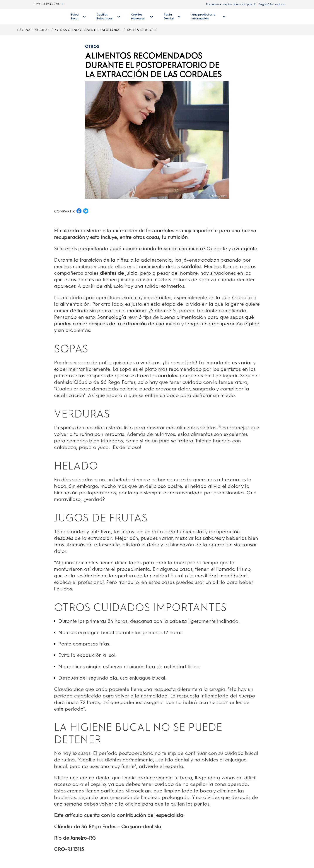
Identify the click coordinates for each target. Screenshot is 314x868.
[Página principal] (46, 17)
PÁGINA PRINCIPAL (33, 30)
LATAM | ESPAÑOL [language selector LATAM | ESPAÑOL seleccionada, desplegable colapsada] (49, 4)
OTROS (92, 47)
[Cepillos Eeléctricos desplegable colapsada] (107, 17)
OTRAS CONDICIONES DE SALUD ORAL (88, 30)
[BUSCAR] (254, 17)
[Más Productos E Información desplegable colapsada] (206, 17)
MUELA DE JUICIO (142, 30)
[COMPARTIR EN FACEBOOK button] (79, 211)
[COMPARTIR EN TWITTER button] (86, 211)
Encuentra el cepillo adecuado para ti (231, 4)
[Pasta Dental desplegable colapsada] (170, 17)
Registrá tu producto (272, 4)
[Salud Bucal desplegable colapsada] (78, 17)
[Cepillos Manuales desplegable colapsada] (140, 17)
